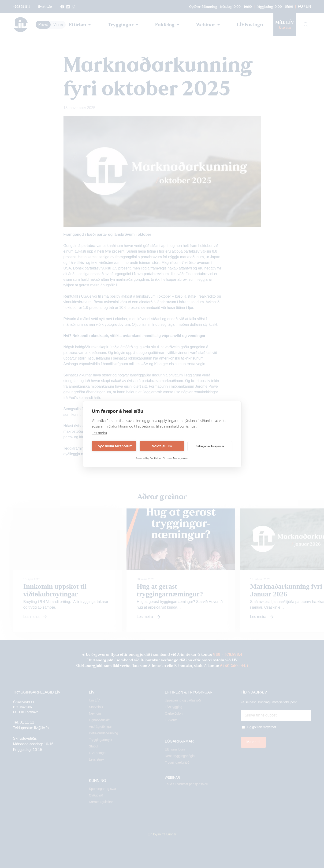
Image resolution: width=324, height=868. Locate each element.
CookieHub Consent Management (169, 458)
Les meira (99, 433)
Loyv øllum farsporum (114, 446)
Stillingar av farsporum (210, 446)
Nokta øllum (162, 446)
